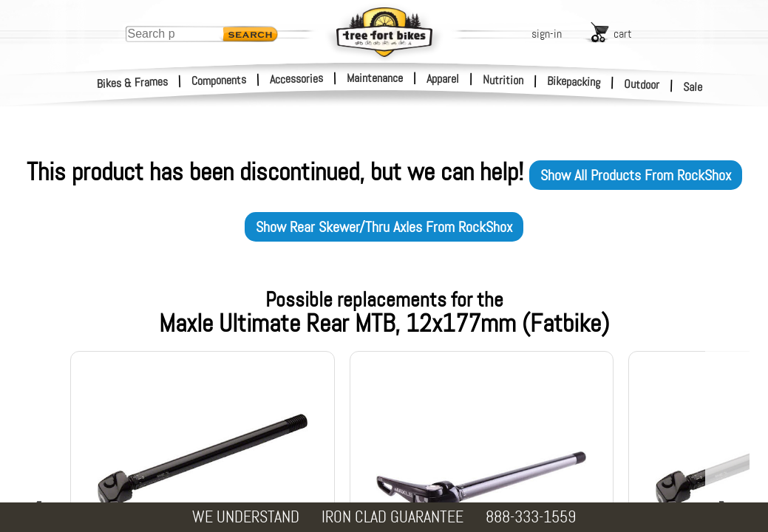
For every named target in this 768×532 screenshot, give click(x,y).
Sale (693, 87)
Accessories (296, 79)
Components (219, 80)
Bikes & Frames (133, 83)
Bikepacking (574, 82)
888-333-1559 (531, 517)
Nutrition (503, 80)
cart (623, 34)
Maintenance (375, 78)
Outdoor (642, 84)
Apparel (443, 79)
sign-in (547, 34)
